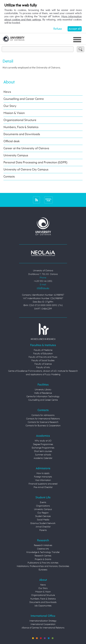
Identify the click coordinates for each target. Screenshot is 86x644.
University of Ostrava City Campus (26, 170)
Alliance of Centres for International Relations (43, 628)
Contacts (9, 177)
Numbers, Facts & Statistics (21, 127)
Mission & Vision (14, 113)
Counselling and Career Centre (24, 99)
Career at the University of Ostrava (26, 148)
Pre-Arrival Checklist (43, 487)
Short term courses (43, 451)
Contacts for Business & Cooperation (43, 426)
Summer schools (43, 455)
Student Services (43, 516)
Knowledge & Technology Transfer (43, 552)
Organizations (43, 506)
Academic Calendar (43, 458)
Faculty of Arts (43, 368)
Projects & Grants (43, 559)
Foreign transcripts (43, 477)
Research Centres (43, 556)
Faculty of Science (43, 364)
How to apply (43, 473)
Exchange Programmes (43, 448)
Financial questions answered (43, 484)
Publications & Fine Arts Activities (43, 563)
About (9, 82)
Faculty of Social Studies (43, 361)
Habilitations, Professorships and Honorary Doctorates (43, 566)
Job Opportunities (43, 606)
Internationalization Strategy (43, 621)
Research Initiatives (43, 545)
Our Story (10, 106)
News (7, 92)
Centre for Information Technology (43, 397)
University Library (43, 390)
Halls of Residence (43, 393)
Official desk (12, 141)
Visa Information (43, 480)
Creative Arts (43, 549)
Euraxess (43, 570)
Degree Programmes (43, 444)
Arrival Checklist (43, 527)
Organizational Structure (20, 120)
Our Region (43, 513)
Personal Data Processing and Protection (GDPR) (35, 163)
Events (43, 503)
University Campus (16, 155)
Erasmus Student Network (43, 523)
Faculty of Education (43, 354)
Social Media (43, 520)
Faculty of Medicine (43, 350)
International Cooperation (43, 624)
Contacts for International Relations (43, 419)
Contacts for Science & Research (43, 422)
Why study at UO (43, 441)
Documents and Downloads (22, 134)
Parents (43, 530)
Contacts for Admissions (43, 415)
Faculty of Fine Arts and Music (43, 357)
